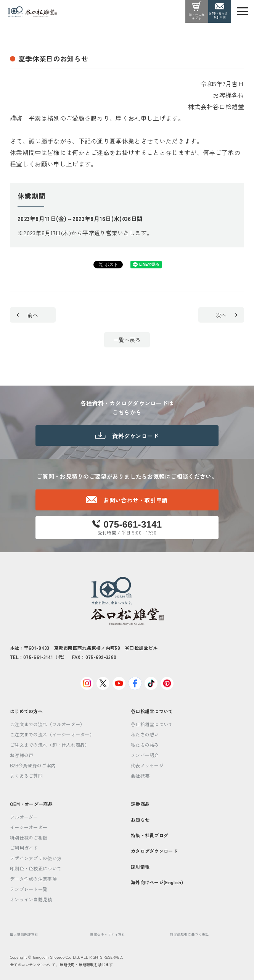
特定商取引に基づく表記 (189, 934)
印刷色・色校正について (36, 868)
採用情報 (140, 866)
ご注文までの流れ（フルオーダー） (47, 724)
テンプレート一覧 (29, 889)
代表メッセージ (147, 765)
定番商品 (140, 804)
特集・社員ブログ (150, 835)
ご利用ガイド (24, 848)
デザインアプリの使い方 (36, 858)
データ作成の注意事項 (33, 879)
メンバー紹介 (145, 755)
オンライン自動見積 (31, 899)
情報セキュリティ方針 (108, 934)
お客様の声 (22, 755)
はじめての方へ (26, 711)
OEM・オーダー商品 (31, 804)
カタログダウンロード (154, 851)
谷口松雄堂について (152, 711)
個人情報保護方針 (24, 934)
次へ (227, 315)
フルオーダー (24, 817)
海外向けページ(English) (157, 882)
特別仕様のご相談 (29, 837)
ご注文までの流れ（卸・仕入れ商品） (50, 745)
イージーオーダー (29, 827)
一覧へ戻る (127, 340)
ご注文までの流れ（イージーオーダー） (52, 734)
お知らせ (140, 819)
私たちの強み (145, 745)
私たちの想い (145, 734)
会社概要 (140, 776)
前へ (27, 315)
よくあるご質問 (26, 776)
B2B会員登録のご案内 (33, 765)
